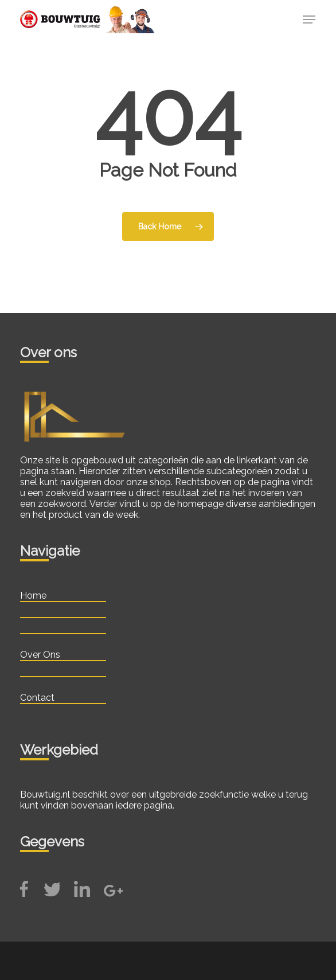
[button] (309, 19)
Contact (37, 698)
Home (33, 596)
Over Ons (40, 655)
